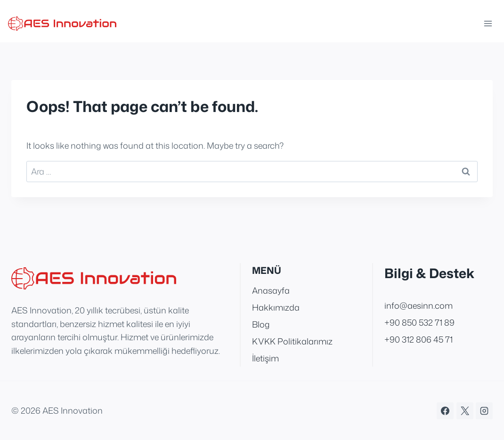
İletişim (265, 358)
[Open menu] (486, 23)
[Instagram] (484, 411)
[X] (465, 411)
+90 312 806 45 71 (419, 339)
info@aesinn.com (419, 305)
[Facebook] (445, 411)
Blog (261, 324)
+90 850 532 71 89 (419, 322)
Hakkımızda (276, 307)
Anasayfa (271, 290)
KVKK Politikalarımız (292, 341)
